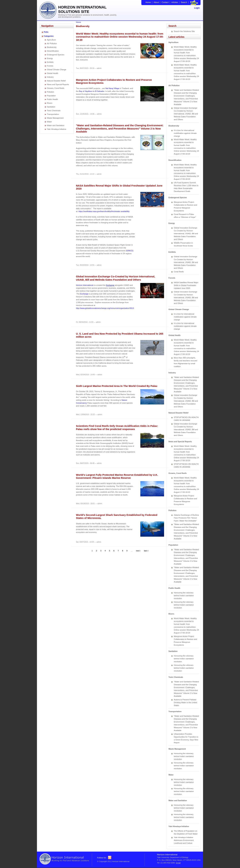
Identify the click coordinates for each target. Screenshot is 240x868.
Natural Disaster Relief (56, 81)
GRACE (130, 251)
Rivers (50, 103)
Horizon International (85, 285)
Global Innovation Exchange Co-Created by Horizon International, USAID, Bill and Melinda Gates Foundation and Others (116, 278)
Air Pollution (52, 43)
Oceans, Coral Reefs (56, 88)
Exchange (110, 285)
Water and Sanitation (56, 125)
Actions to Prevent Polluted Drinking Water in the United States (186, 702)
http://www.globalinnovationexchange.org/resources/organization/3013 (105, 308)
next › (138, 551)
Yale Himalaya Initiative (57, 129)
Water (49, 122)
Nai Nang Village (112, 88)
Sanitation (51, 107)
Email (178, 863)
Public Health (52, 99)
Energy (50, 58)
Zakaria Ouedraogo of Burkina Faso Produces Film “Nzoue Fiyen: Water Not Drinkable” (186, 518)
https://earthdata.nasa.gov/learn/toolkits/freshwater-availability (104, 211)
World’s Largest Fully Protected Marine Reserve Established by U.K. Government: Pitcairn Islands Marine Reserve (117, 476)
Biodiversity (52, 47)
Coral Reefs (179, 272)
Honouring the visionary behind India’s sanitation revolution (184, 596)
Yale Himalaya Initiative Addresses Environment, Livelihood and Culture (184, 840)
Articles (175, 2)
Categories (49, 36)
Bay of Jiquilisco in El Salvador (92, 91)
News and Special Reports (58, 84)
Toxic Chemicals (54, 111)
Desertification (53, 51)
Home (148, 2)
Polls (46, 32)
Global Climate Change (57, 70)
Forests (50, 66)
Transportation (53, 114)
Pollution (51, 92)
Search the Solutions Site (184, 31)
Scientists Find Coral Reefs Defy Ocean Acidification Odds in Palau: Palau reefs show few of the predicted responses (117, 427)
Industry (50, 77)
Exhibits (50, 62)
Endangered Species (56, 55)
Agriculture (51, 40)
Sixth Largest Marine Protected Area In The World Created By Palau (117, 386)
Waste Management (55, 118)
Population (51, 96)
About (156, 2)
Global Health (53, 73)
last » (146, 551)
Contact (165, 2)
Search (184, 2)
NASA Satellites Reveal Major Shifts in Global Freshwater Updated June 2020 (186, 285)
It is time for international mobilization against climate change (185, 133)
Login (197, 8)
